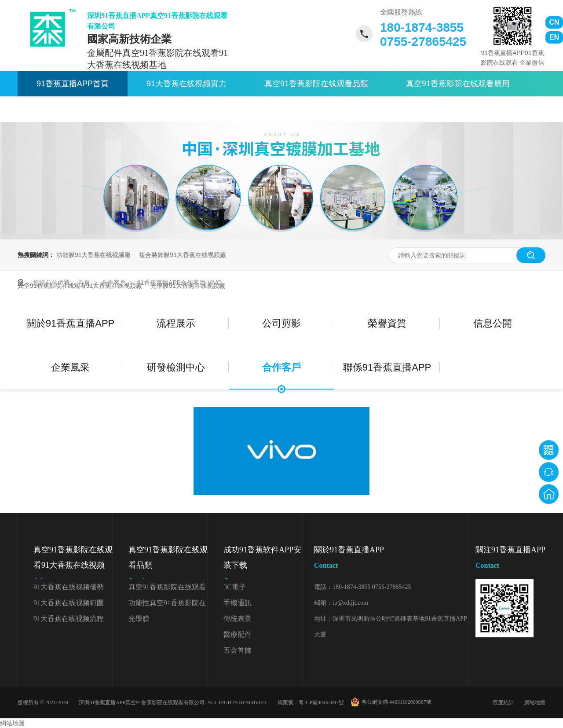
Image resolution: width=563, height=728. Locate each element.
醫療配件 (238, 634)
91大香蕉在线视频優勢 (69, 587)
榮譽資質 (387, 323)
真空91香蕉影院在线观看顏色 (167, 589)
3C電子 (235, 587)
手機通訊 (238, 603)
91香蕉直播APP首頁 (73, 84)
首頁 (85, 283)
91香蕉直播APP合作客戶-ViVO (179, 283)
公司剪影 (281, 323)
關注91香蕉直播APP (510, 559)
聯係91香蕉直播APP (308, 109)
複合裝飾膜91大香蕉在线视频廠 (183, 255)
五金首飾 (238, 650)
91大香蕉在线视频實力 (186, 84)
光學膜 (139, 619)
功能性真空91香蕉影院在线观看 (167, 605)
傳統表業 (238, 619)
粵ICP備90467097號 (321, 702)
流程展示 (176, 323)
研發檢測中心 (176, 367)
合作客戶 (114, 283)
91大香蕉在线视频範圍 (69, 603)
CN (554, 22)
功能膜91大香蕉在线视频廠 (94, 255)
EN (554, 37)
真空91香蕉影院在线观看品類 (316, 84)
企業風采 (70, 367)
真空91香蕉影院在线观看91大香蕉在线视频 (73, 567)
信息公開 (493, 323)
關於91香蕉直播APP (198, 109)
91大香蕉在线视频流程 (69, 619)
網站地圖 (535, 702)
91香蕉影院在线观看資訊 (80, 109)
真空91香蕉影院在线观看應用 (458, 84)
